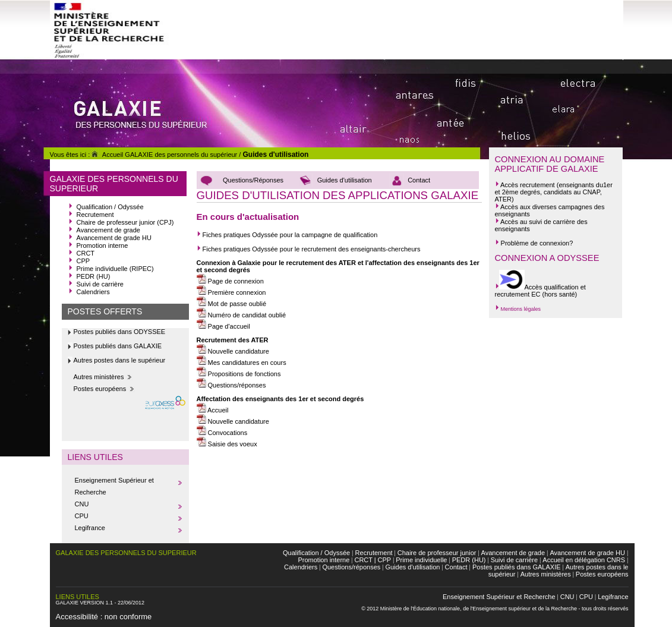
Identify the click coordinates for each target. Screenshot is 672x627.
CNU (82, 504)
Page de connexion (230, 281)
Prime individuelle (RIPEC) (115, 269)
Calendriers (93, 292)
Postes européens (100, 389)
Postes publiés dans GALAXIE (118, 346)
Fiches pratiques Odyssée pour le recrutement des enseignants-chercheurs (310, 249)
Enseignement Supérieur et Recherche (499, 597)
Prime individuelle (421, 560)
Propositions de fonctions (239, 374)
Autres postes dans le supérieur (120, 360)
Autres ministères (99, 377)
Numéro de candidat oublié (242, 315)
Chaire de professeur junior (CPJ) (125, 222)
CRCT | (365, 560)
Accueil (213, 410)
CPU (82, 516)
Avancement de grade (108, 230)
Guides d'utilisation (275, 155)
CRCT (86, 253)
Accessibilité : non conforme (104, 617)
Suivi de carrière (100, 284)
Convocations (222, 433)
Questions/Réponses (253, 180)
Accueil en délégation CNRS (584, 560)
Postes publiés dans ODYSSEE (120, 332)
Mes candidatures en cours (242, 363)
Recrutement (95, 215)
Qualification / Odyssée (110, 207)
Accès (509, 185)
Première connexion (231, 292)
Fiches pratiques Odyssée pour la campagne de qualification (287, 235)
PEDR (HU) (94, 276)
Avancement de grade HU (114, 238)
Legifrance (90, 528)
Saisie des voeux (227, 444)
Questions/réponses (236, 385)
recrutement (537, 185)
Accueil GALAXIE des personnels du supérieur (163, 155)
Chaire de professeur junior (437, 553)
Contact (419, 180)
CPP (83, 261)
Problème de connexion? (534, 243)
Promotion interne (102, 245)
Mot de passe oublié (232, 304)
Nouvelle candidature (233, 351)
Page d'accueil (223, 326)
